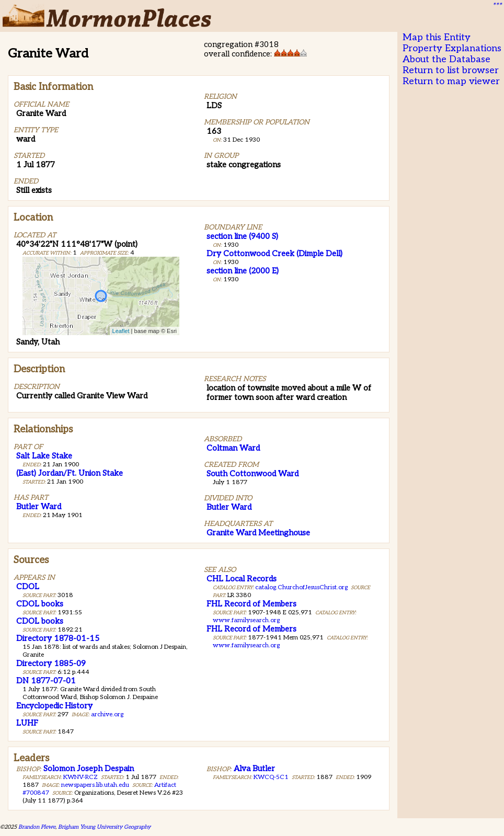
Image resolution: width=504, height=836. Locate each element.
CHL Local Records (242, 579)
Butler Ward (39, 507)
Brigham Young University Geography (104, 827)
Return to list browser (451, 70)
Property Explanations (452, 48)
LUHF (27, 723)
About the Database (446, 59)
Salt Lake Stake (44, 456)
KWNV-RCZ (81, 777)
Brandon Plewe (37, 827)
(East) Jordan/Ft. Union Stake (70, 473)
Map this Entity (437, 37)
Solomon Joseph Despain (89, 769)
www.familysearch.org (246, 620)
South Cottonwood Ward (253, 474)
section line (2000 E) (243, 271)
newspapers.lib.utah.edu (95, 785)
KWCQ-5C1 (271, 777)
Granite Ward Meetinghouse (258, 533)
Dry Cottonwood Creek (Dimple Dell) (274, 254)
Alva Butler (254, 769)
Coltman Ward (233, 448)
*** (497, 6)
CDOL (28, 587)
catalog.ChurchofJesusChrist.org (301, 587)
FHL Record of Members (251, 604)
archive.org (107, 714)
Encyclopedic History (54, 706)
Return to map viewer (451, 81)
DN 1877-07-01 (46, 681)
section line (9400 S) (242, 236)
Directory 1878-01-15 (58, 638)
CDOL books (40, 604)
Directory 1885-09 (51, 663)
